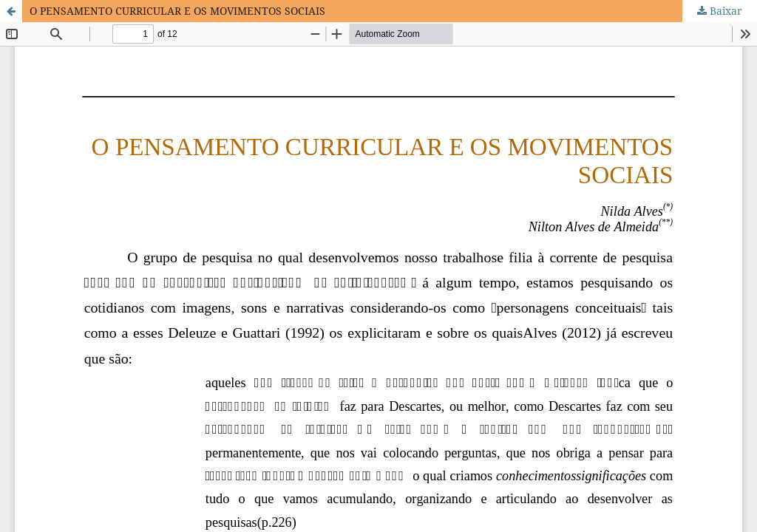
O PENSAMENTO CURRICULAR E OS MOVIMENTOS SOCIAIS (177, 11)
